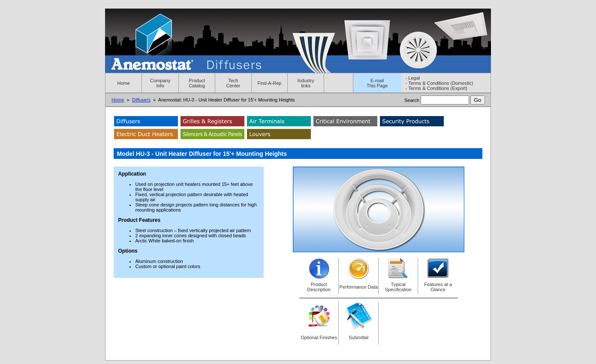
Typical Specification (398, 287)
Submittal (358, 337)
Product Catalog (197, 83)
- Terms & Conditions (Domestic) (439, 83)
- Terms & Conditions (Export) (436, 88)
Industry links (306, 83)
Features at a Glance (438, 287)
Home (124, 83)
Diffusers (141, 100)
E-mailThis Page (377, 83)
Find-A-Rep (269, 83)
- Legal (413, 78)
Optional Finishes (319, 337)
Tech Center (233, 83)
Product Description (319, 287)
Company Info (160, 83)
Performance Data (359, 287)
